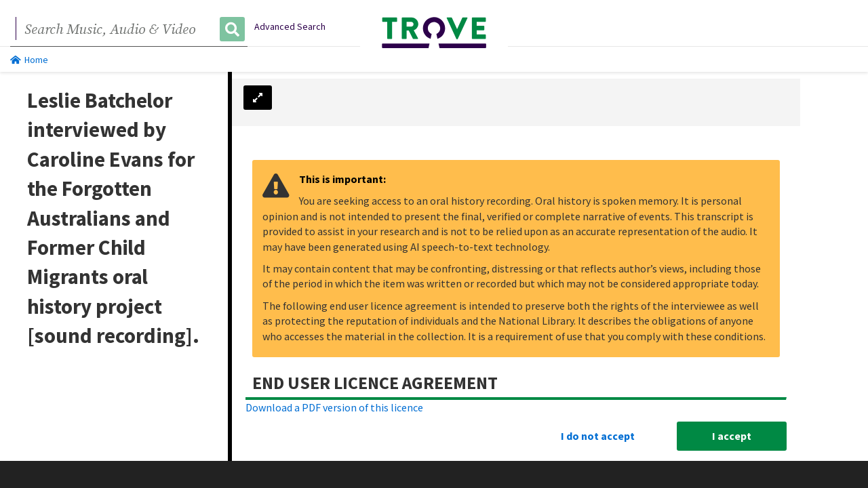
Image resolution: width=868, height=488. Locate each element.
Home (29, 60)
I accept (732, 436)
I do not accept (598, 436)
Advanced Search (290, 26)
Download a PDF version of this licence (334, 407)
